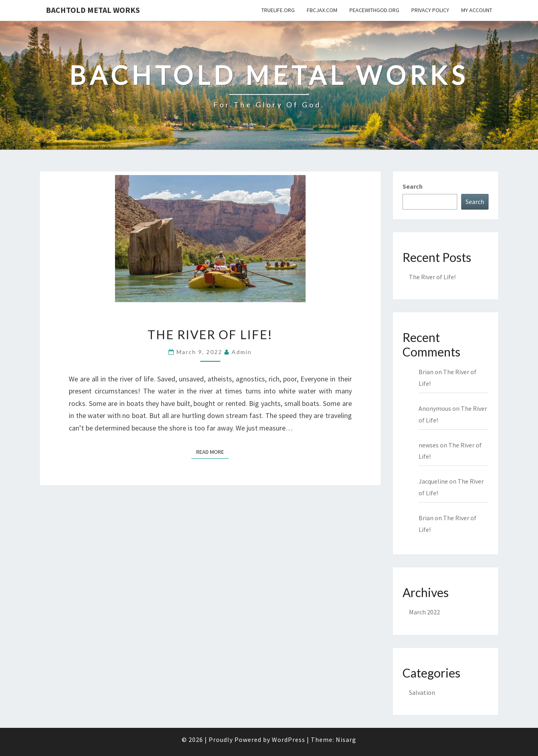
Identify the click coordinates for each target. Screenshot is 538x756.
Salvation (422, 692)
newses (429, 445)
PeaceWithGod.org (374, 10)
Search (413, 186)
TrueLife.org (278, 10)
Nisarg (346, 740)
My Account (477, 10)
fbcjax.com (322, 10)
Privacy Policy (430, 10)
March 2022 (424, 612)
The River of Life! (210, 334)
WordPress (289, 740)
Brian (426, 372)
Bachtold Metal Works (93, 10)
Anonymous (435, 408)
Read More (213, 451)
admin (242, 352)
